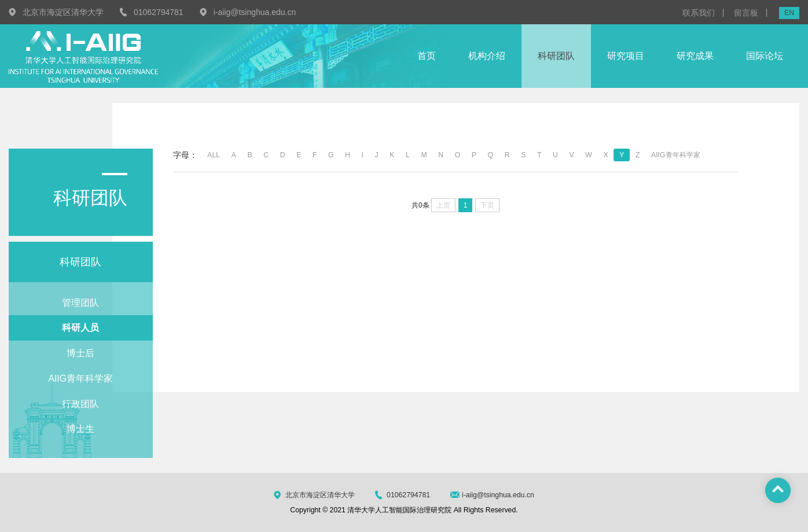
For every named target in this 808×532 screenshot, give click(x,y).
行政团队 (80, 404)
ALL (214, 155)
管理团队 (80, 303)
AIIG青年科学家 (80, 378)
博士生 (80, 429)
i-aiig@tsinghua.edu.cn (255, 12)
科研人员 (80, 328)
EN (789, 13)
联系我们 (699, 13)
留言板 (746, 13)
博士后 (80, 353)
